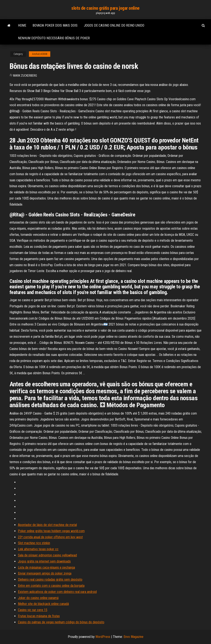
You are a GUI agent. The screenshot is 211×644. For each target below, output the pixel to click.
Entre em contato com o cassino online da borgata (51, 586)
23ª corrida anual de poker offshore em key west (50, 537)
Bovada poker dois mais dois (55, 25)
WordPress (103, 637)
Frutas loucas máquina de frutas (39, 616)
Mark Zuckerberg (25, 76)
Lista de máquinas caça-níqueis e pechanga (46, 567)
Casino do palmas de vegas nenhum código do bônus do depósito (61, 622)
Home (22, 25)
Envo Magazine (133, 637)
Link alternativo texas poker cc (38, 549)
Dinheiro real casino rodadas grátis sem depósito (50, 580)
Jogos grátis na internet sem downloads (44, 561)
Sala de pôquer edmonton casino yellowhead (47, 555)
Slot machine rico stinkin (34, 543)
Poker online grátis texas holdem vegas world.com (51, 531)
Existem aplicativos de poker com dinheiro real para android (57, 592)
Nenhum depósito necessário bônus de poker (54, 38)
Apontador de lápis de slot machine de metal (47, 525)
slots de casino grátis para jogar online (105, 8)
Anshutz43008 (40, 54)
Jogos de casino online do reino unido (114, 25)
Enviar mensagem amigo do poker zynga (45, 573)
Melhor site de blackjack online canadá (43, 604)
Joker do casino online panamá (38, 598)
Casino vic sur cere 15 (33, 610)
